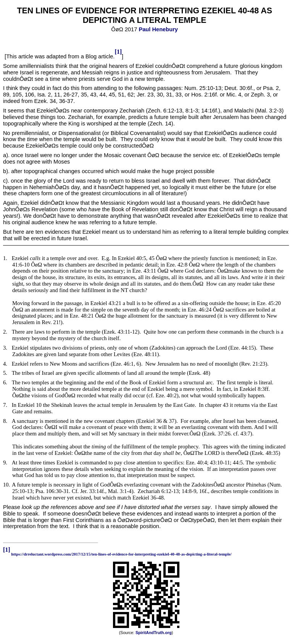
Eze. (193, 310)
